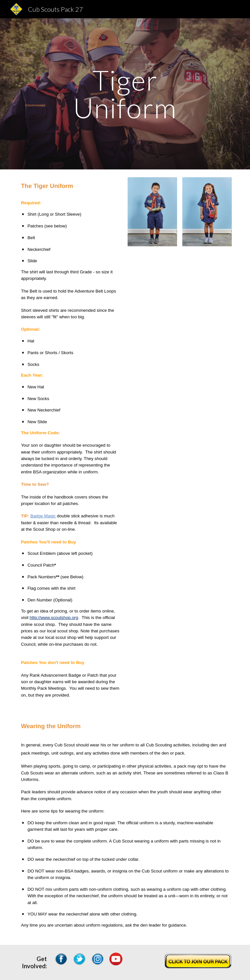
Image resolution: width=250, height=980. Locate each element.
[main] (125, 94)
